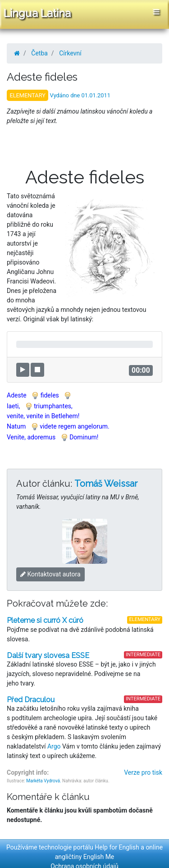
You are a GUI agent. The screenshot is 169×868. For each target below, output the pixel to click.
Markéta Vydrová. (43, 781)
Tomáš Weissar (106, 484)
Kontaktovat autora (50, 574)
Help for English (117, 847)
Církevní (70, 53)
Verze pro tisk (143, 772)
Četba (39, 53)
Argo (54, 746)
